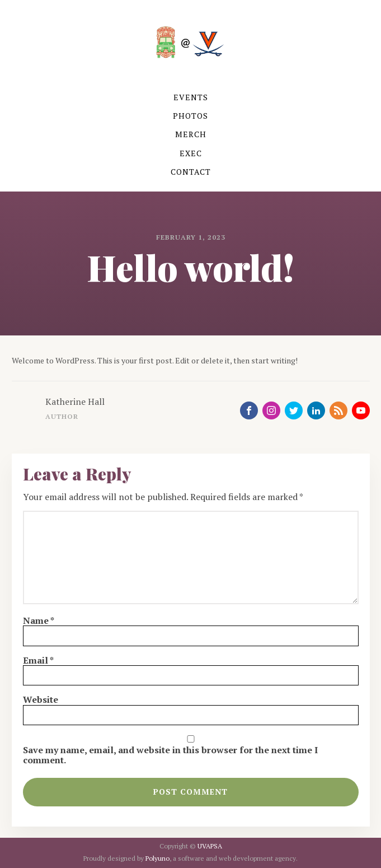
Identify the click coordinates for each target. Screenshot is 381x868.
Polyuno (157, 858)
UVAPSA (210, 846)
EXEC (191, 153)
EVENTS (191, 97)
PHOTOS (190, 116)
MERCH (191, 134)
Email (38, 660)
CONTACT (191, 172)
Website (41, 699)
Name (39, 620)
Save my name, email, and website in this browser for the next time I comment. (170, 755)
